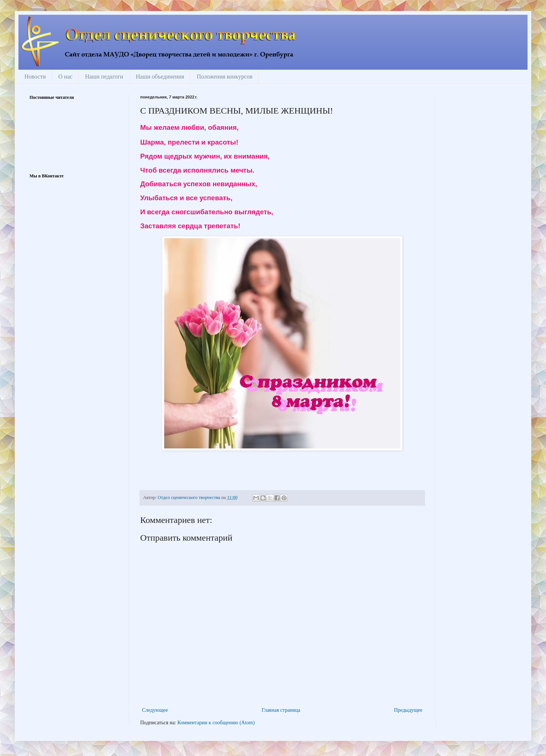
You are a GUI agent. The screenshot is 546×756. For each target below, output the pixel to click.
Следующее (155, 710)
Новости (35, 77)
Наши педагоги (104, 77)
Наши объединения (160, 77)
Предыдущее (408, 710)
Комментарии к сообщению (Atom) (216, 723)
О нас (65, 77)
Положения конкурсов (224, 77)
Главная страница (281, 710)
